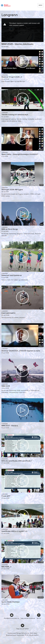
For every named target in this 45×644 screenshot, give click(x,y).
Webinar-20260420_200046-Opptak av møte (21, 351)
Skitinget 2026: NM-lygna (12, 190)
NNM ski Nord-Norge (10, 229)
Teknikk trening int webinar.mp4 (15, 115)
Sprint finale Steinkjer (11, 602)
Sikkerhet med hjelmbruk (12, 276)
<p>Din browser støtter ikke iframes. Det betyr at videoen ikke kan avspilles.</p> (22, 30)
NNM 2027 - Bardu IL (10, 426)
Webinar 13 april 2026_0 (12, 77)
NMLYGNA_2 (6, 567)
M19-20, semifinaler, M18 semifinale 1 (17, 461)
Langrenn (5, 75)
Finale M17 (6, 496)
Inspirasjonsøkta (8, 313)
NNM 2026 (6, 386)
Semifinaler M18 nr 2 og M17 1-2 (14, 531)
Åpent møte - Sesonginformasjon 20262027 (20, 154)
